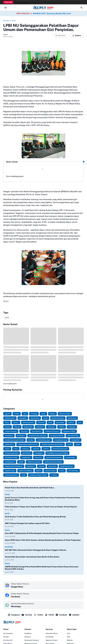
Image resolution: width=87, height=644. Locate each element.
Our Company (8, 633)
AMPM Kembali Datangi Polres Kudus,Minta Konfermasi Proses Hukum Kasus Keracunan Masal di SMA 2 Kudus (42, 568)
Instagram (14, 615)
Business (28, 637)
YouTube (27, 615)
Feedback (28, 633)
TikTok (49, 615)
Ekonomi (9, 547)
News (7, 318)
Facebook (61, 615)
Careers (6, 637)
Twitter (39, 615)
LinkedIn (74, 615)
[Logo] (43, 622)
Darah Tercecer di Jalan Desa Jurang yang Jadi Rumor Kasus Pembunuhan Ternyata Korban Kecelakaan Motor (42, 499)
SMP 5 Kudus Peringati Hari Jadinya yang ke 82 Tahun (27, 523)
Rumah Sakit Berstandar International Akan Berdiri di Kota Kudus (32, 557)
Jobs (68, 637)
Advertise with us (52, 633)
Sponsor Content (52, 640)
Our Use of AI (8, 640)
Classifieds (50, 637)
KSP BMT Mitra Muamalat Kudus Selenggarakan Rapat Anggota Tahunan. (36, 550)
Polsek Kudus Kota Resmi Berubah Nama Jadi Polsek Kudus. (30, 488)
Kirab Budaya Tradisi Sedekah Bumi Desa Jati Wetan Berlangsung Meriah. (35, 517)
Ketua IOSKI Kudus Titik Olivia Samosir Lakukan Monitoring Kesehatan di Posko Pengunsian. (43, 540)
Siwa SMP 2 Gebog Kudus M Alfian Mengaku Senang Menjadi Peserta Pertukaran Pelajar (42, 533)
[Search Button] (82, 8)
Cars (69, 633)
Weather (70, 640)
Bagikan (77, 36)
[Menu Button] (5, 8)
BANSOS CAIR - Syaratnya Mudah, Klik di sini (52, 14)
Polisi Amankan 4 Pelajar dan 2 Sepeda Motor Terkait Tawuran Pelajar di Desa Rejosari (41, 507)
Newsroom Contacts (32, 640)
